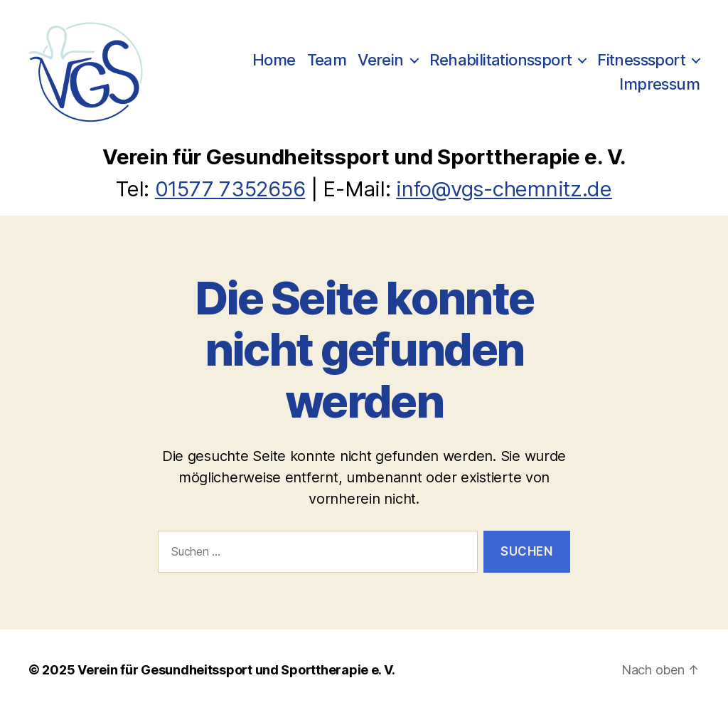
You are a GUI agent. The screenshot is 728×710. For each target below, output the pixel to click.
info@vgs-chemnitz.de (504, 189)
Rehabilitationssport (501, 60)
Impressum (659, 84)
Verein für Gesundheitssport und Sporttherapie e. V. (236, 670)
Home (274, 60)
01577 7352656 (230, 189)
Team (327, 60)
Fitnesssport (641, 60)
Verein (380, 60)
